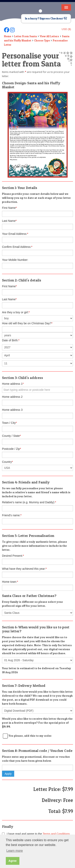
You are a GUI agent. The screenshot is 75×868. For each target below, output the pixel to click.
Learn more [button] (15, 851)
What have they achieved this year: (24, 569)
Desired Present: (13, 556)
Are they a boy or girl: (16, 312)
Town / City (9, 423)
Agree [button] (12, 861)
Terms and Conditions (56, 834)
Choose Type (42, 40)
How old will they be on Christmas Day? (27, 323)
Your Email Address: (15, 234)
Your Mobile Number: (15, 260)
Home (8, 36)
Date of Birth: (11, 340)
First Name (9, 208)
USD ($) (66, 29)
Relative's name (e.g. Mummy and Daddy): (29, 502)
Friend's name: (12, 515)
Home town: (10, 582)
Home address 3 (12, 410)
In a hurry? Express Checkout (46, 18)
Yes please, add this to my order (30, 736)
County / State (11, 436)
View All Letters (49, 36)
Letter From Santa (25, 36)
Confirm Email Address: (17, 247)
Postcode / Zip (11, 449)
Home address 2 (12, 397)
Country (7, 462)
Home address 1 (13, 384)
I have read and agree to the (36, 834)
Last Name (9, 221)
